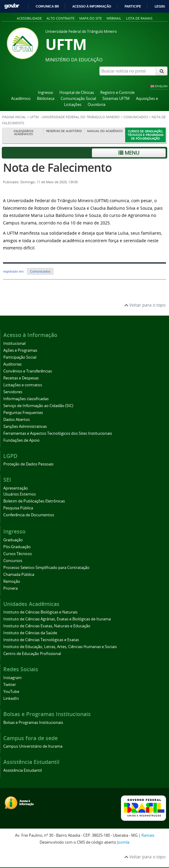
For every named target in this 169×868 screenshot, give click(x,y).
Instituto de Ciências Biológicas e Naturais (40, 612)
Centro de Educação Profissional (32, 654)
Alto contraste (60, 18)
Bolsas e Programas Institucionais (33, 723)
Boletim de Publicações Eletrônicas (34, 501)
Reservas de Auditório (64, 131)
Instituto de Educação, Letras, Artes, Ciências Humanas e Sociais (60, 647)
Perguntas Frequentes (23, 413)
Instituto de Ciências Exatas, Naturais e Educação (47, 626)
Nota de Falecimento (57, 167)
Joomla (123, 842)
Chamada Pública (19, 575)
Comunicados (136, 117)
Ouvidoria (97, 105)
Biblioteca (46, 99)
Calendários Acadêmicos (23, 133)
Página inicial (14, 117)
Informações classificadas (26, 399)
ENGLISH (161, 86)
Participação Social (20, 357)
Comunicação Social (78, 99)
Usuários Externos (20, 494)
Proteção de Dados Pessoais (28, 464)
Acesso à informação (92, 6)
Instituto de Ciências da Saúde (30, 633)
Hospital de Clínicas (77, 93)
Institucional (14, 343)
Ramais (148, 835)
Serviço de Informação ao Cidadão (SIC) (38, 406)
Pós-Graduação (17, 547)
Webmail (114, 18)
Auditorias (12, 364)
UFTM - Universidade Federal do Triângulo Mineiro (75, 117)
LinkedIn (11, 698)
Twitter (10, 685)
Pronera (11, 588)
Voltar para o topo (145, 305)
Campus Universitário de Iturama (33, 746)
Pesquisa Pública (18, 508)
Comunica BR (47, 6)
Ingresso (45, 93)
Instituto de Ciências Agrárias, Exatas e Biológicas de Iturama (57, 619)
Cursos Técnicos (18, 554)
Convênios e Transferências (28, 371)
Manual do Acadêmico (105, 131)
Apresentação (16, 488)
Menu (129, 153)
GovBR (12, 6)
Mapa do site (91, 18)
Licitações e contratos (23, 385)
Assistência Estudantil (23, 770)
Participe (133, 6)
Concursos (13, 561)
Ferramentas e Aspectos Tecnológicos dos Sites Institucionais (58, 433)
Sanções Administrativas (25, 426)
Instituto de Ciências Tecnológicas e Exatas (41, 640)
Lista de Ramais (139, 18)
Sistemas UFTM (116, 99)
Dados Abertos (17, 420)
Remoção (12, 581)
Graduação (13, 540)
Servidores (13, 392)
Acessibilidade (29, 18)
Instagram (12, 678)
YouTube (11, 692)
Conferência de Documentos (29, 515)
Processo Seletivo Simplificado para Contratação (46, 568)
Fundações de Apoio (21, 440)
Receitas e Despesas (21, 378)
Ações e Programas (20, 350)
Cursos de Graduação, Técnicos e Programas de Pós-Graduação (145, 135)
